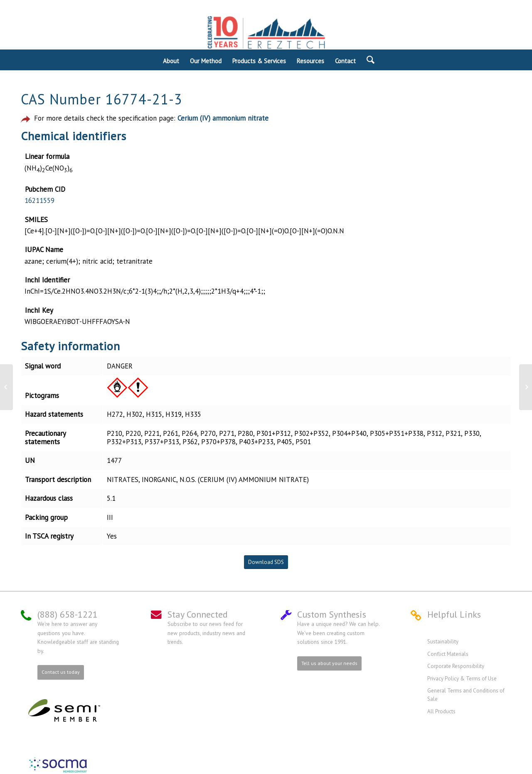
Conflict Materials (448, 654)
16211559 (39, 200)
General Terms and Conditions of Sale (466, 695)
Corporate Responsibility (456, 666)
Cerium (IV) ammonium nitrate (223, 118)
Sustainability (443, 642)
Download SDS (266, 562)
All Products (441, 711)
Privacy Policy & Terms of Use (462, 679)
